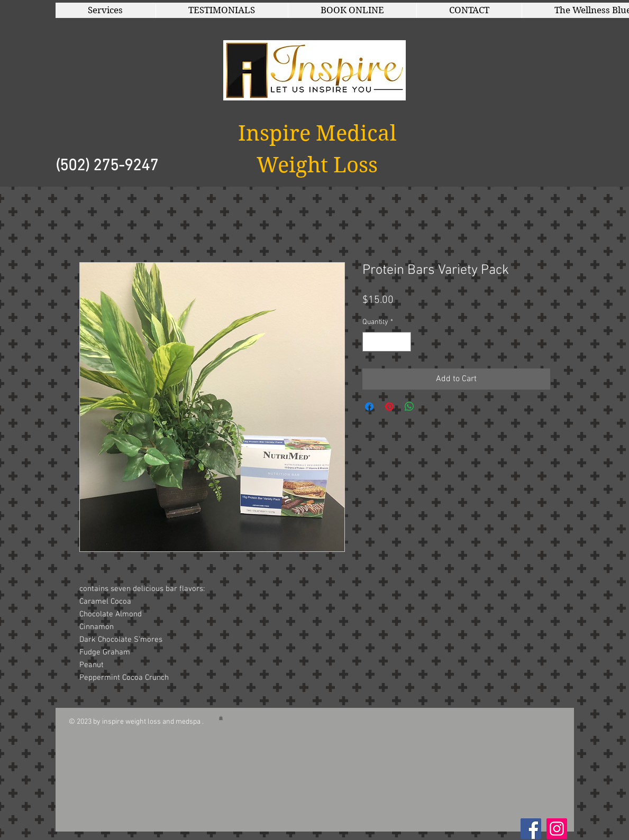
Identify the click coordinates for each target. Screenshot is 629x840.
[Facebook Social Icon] (531, 829)
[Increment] (403, 342)
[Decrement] (371, 342)
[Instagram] (557, 829)
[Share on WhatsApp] (409, 407)
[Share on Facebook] (369, 407)
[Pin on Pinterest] (389, 407)
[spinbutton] (387, 342)
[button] (106, 10)
